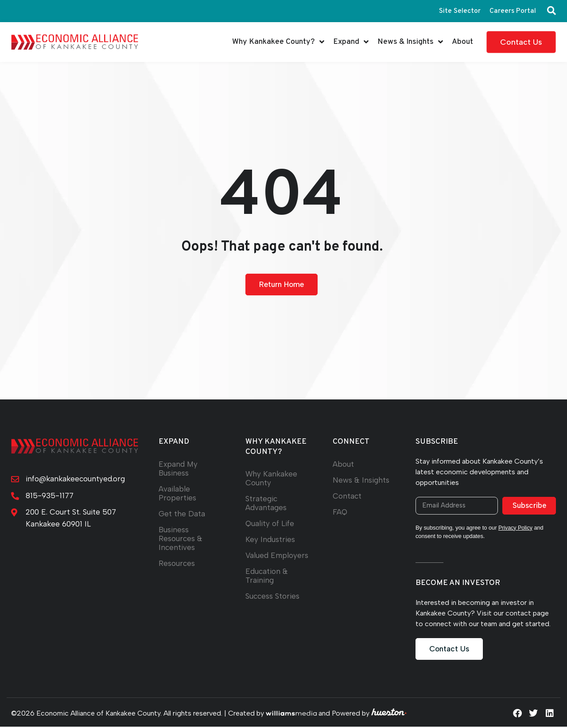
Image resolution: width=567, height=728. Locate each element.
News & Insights (410, 42)
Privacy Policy (516, 529)
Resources (177, 563)
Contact (347, 496)
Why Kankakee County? (278, 42)
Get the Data (182, 514)
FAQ (340, 512)
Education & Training (267, 576)
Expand (351, 42)
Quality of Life (270, 524)
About (462, 42)
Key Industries (270, 540)
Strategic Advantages (266, 503)
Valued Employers (278, 556)
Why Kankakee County (272, 478)
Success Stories (274, 596)
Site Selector (459, 11)
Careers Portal (513, 11)
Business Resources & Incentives (181, 539)
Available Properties (177, 494)
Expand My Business (179, 469)
